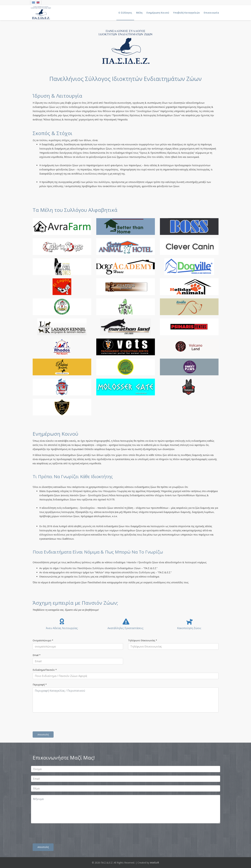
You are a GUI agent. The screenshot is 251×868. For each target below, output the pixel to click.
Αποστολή (43, 735)
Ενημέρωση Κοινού (158, 13)
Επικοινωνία (211, 13)
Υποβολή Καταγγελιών (186, 13)
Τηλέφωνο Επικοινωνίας (143, 640)
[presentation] (58, 722)
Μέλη (139, 13)
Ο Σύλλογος (125, 13)
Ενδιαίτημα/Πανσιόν (45, 670)
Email (37, 655)
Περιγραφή (40, 685)
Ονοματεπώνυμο (43, 640)
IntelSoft (154, 863)
